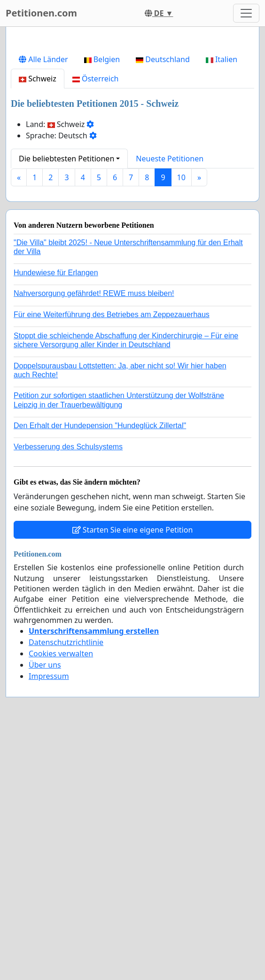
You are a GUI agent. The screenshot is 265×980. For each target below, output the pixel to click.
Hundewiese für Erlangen (56, 404)
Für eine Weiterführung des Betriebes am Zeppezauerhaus (112, 446)
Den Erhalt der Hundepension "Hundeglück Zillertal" (100, 557)
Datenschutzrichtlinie (66, 774)
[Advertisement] (132, 108)
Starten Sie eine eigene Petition (133, 661)
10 (181, 309)
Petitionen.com (41, 13)
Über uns (45, 797)
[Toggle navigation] (246, 13)
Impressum (49, 808)
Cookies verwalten (61, 785)
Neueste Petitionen (170, 290)
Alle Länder (43, 191)
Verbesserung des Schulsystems (68, 578)
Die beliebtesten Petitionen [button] (66, 290)
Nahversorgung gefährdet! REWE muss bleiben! (94, 425)
